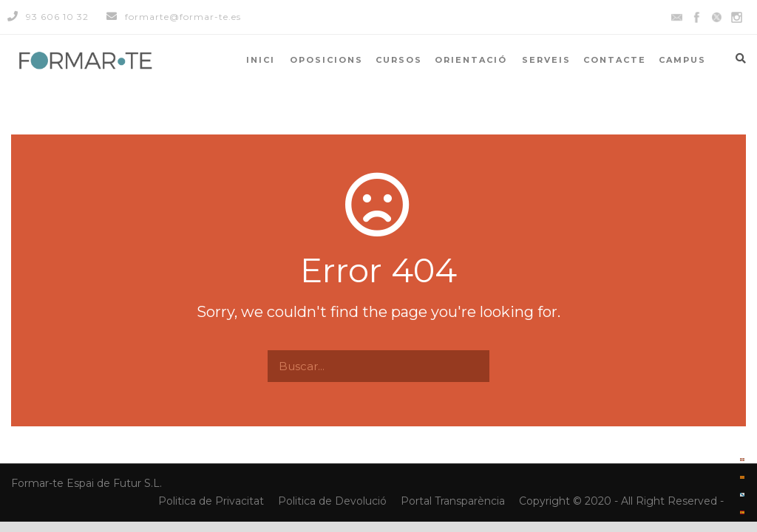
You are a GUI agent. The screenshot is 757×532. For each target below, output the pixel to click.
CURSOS (399, 60)
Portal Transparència (454, 501)
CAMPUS (682, 60)
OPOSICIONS (326, 60)
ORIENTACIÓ (471, 60)
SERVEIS (546, 60)
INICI (261, 60)
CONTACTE (615, 60)
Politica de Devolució (332, 501)
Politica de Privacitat (213, 501)
